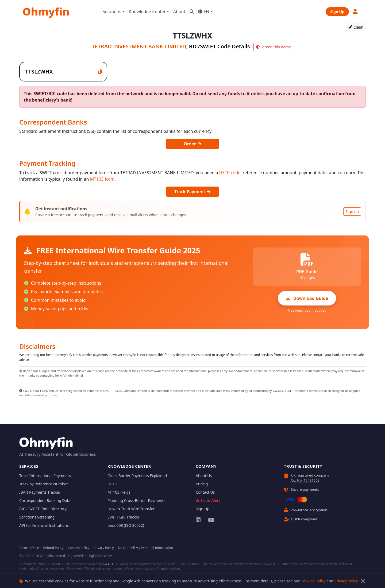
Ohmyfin (46, 11)
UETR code (230, 173)
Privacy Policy (346, 581)
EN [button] (204, 11)
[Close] (363, 581)
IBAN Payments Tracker (40, 492)
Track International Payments (45, 476)
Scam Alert (208, 500)
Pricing (202, 484)
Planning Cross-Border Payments (136, 500)
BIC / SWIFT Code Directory (43, 509)
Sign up (352, 212)
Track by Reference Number (44, 484)
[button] (356, 11)
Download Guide (307, 298)
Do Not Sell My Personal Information (145, 548)
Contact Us (205, 492)
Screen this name (273, 47)
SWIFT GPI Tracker (124, 517)
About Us (204, 476)
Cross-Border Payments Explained (137, 476)
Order (192, 144)
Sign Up (337, 12)
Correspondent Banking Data (45, 500)
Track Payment (192, 192)
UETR (112, 484)
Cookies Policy (313, 581)
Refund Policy (53, 548)
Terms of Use (29, 548)
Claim (356, 27)
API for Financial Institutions (44, 525)
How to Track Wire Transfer (131, 509)
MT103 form (102, 179)
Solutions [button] (112, 11)
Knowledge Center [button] (147, 11)
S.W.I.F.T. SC (110, 564)
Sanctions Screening (37, 517)
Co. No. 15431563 (305, 480)
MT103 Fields (119, 492)
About (179, 11)
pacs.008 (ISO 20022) (126, 525)
